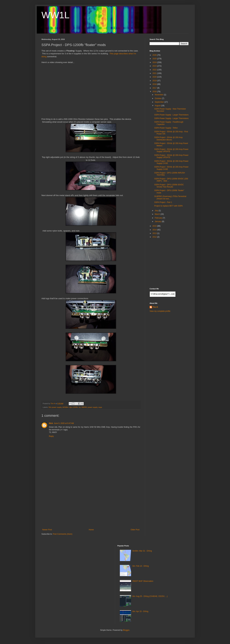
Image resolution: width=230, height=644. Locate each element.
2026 (155, 55)
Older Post (135, 530)
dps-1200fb (74, 407)
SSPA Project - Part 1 (163, 202)
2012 (155, 237)
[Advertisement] (91, 505)
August (158, 106)
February (159, 218)
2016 (155, 92)
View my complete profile (160, 311)
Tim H (155, 307)
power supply (93, 407)
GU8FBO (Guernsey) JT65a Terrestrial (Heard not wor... (170, 197)
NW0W (84, 407)
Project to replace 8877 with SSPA (169, 206)
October (158, 98)
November (159, 95)
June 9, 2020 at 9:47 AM (64, 423)
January (158, 221)
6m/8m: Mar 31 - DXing (142, 551)
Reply (51, 436)
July (157, 211)
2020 (155, 77)
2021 (155, 73)
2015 (155, 226)
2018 (155, 84)
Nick (51, 423)
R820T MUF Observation (143, 581)
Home (91, 530)
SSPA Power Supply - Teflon (166, 128)
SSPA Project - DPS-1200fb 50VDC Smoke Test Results (169, 186)
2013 (155, 233)
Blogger (126, 630)
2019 (155, 81)
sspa (100, 407)
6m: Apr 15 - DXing (140, 611)
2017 (155, 88)
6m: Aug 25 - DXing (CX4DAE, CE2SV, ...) (150, 596)
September (160, 102)
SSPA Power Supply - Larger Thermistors (171, 115)
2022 (155, 70)
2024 (155, 62)
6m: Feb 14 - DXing (141, 566)
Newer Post (47, 530)
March (158, 214)
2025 (155, 59)
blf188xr (65, 407)
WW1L (55, 15)
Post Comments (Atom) (63, 534)
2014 (155, 230)
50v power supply (55, 407)
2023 (155, 66)
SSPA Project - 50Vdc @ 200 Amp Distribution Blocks (168, 139)
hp (80, 407)
